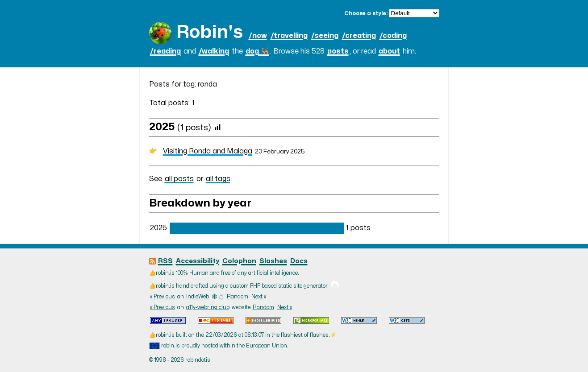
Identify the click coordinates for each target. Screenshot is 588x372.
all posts (179, 179)
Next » (259, 297)
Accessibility (198, 261)
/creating (359, 36)
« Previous (163, 297)
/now (258, 36)
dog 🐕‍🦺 (257, 51)
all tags (218, 179)
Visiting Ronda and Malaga (208, 151)
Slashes (273, 261)
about (389, 51)
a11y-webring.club (208, 307)
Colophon (239, 261)
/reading (165, 51)
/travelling (289, 36)
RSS (165, 261)
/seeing (325, 36)
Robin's (210, 32)
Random (238, 297)
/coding (393, 36)
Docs (299, 261)
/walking (214, 51)
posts (338, 51)
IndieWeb (198, 297)
